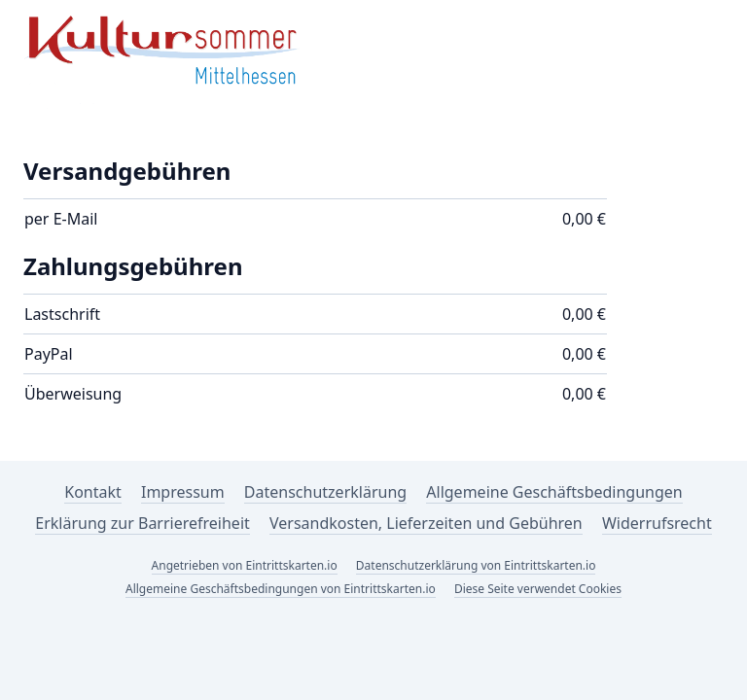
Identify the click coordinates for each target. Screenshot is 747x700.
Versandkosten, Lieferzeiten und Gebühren (426, 523)
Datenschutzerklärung (325, 492)
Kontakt (93, 492)
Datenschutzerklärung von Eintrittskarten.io (476, 565)
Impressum (183, 492)
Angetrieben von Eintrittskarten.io (245, 565)
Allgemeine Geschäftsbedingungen (554, 492)
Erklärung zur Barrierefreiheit (142, 523)
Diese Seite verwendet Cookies (538, 589)
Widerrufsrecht (657, 523)
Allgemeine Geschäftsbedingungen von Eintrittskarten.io (281, 589)
